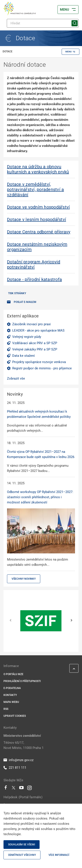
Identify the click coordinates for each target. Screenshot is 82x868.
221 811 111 (15, 768)
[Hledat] (43, 23)
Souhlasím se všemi (22, 845)
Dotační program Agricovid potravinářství (34, 264)
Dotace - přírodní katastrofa (34, 279)
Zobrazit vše (16, 378)
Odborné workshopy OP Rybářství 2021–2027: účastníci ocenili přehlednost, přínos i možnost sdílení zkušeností (40, 497)
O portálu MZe (13, 674)
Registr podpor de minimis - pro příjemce (42, 368)
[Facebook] (6, 789)
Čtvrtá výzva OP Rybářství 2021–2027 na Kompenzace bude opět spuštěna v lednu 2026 (41, 454)
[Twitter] (14, 789)
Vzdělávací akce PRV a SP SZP (35, 343)
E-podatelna (12, 688)
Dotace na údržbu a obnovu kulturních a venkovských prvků (38, 169)
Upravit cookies (15, 716)
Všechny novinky (24, 579)
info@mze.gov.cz (18, 760)
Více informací (59, 855)
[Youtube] (22, 789)
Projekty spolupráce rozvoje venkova (39, 362)
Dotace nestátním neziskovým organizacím (37, 247)
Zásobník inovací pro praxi (31, 324)
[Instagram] (30, 789)
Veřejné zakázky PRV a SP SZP (35, 349)
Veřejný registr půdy (27, 337)
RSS (6, 709)
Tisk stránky (17, 293)
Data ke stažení (24, 356)
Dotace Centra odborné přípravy (39, 232)
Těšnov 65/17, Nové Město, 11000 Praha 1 (24, 745)
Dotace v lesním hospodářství (37, 219)
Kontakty (10, 695)
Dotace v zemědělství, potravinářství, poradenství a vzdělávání (35, 189)
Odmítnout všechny (22, 855)
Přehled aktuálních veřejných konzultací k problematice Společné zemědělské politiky (39, 414)
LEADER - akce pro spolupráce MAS (38, 330)
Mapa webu (11, 702)
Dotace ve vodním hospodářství (38, 207)
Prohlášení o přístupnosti (22, 681)
